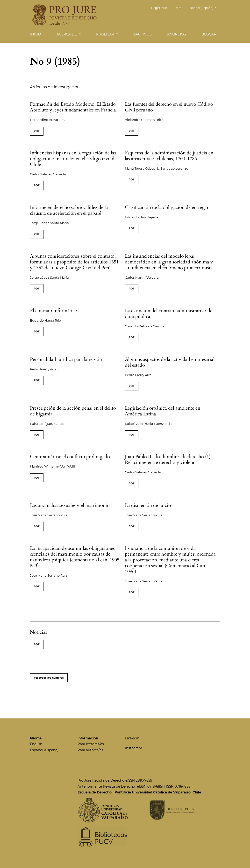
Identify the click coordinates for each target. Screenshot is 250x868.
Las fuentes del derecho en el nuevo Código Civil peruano (169, 107)
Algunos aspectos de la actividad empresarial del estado (170, 362)
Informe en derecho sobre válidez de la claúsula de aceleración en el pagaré (69, 210)
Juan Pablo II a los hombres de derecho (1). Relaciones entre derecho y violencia (168, 459)
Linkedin (132, 738)
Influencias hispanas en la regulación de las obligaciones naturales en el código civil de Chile (73, 159)
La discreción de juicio (148, 505)
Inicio (36, 34)
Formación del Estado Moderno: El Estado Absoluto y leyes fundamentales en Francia (73, 107)
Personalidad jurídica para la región (66, 359)
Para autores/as (90, 750)
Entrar (180, 8)
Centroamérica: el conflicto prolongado (70, 457)
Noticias (39, 632)
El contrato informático (54, 311)
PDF (37, 131)
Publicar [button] (106, 34)
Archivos (143, 34)
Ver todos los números (49, 678)
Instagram (134, 748)
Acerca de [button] (67, 34)
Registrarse (163, 8)
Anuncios (177, 34)
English (36, 744)
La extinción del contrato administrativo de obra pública (169, 313)
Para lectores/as (91, 744)
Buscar (209, 34)
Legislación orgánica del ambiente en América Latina (163, 411)
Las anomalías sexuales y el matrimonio (70, 505)
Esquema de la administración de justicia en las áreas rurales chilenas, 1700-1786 (169, 156)
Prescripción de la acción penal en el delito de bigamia (73, 411)
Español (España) (204, 7)
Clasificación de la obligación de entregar (167, 207)
